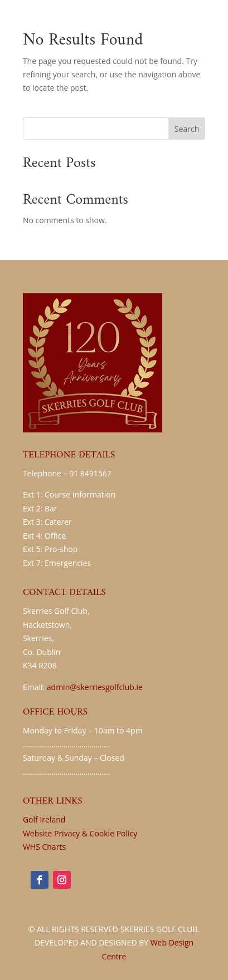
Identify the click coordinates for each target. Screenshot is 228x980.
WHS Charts (44, 847)
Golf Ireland (44, 819)
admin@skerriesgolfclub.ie (95, 687)
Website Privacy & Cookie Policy (80, 833)
